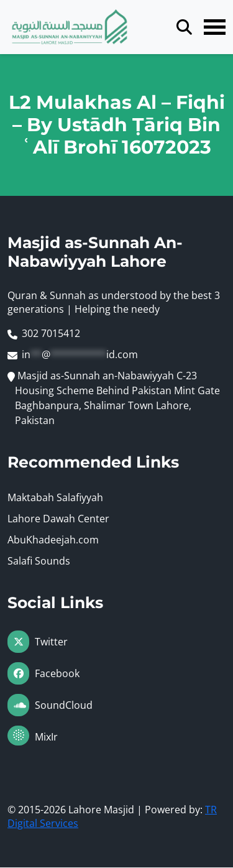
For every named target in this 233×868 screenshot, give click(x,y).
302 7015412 (51, 334)
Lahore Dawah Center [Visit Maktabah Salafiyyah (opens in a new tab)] (58, 519)
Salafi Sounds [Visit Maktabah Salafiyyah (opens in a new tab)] (39, 561)
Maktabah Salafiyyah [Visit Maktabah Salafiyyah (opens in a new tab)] (55, 498)
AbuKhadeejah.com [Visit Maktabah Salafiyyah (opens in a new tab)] (53, 540)
